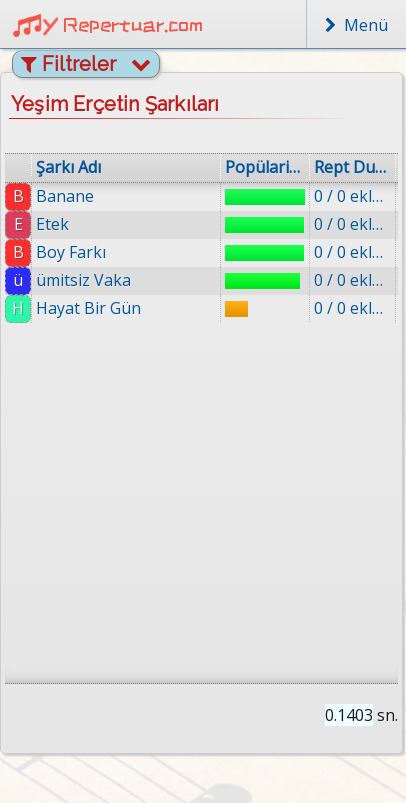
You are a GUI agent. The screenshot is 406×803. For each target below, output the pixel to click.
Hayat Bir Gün (88, 308)
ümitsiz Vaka (83, 280)
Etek (52, 224)
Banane (65, 196)
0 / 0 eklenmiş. (352, 196)
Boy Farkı (71, 252)
